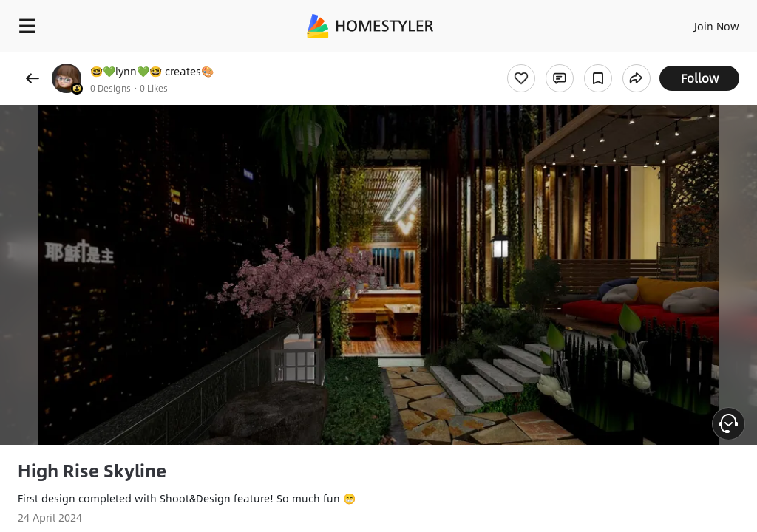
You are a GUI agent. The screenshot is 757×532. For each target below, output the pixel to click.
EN (697, 22)
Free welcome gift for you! (568, 59)
